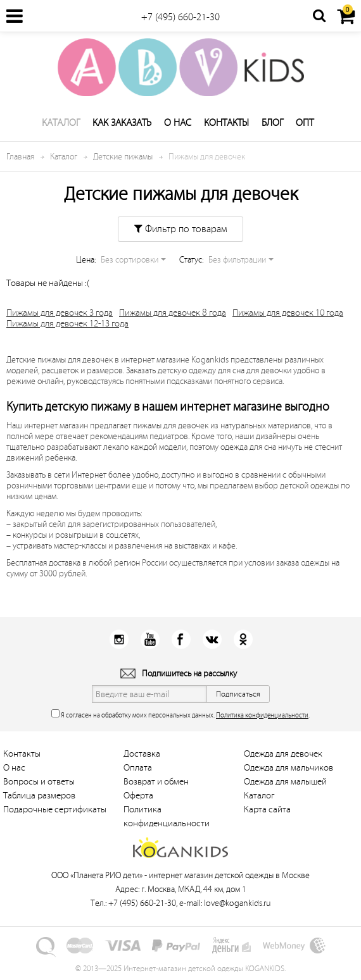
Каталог (61, 123)
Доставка (142, 754)
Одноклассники (243, 639)
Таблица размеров (39, 796)
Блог (272, 123)
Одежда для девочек (283, 754)
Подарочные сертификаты (55, 809)
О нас (178, 123)
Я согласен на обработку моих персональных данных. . (180, 714)
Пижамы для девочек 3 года (60, 313)
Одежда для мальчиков (288, 768)
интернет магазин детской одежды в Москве (229, 875)
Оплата (138, 768)
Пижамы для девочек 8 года (173, 313)
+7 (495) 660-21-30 (180, 17)
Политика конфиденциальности (262, 715)
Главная (20, 157)
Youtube (150, 639)
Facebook (181, 639)
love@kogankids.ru (237, 903)
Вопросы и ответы (39, 782)
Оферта (138, 796)
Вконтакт (212, 639)
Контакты (226, 123)
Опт (305, 123)
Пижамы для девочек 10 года (288, 313)
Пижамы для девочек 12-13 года (67, 324)
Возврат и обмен (156, 782)
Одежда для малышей (285, 782)
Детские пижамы (123, 157)
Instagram (119, 639)
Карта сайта (267, 809)
